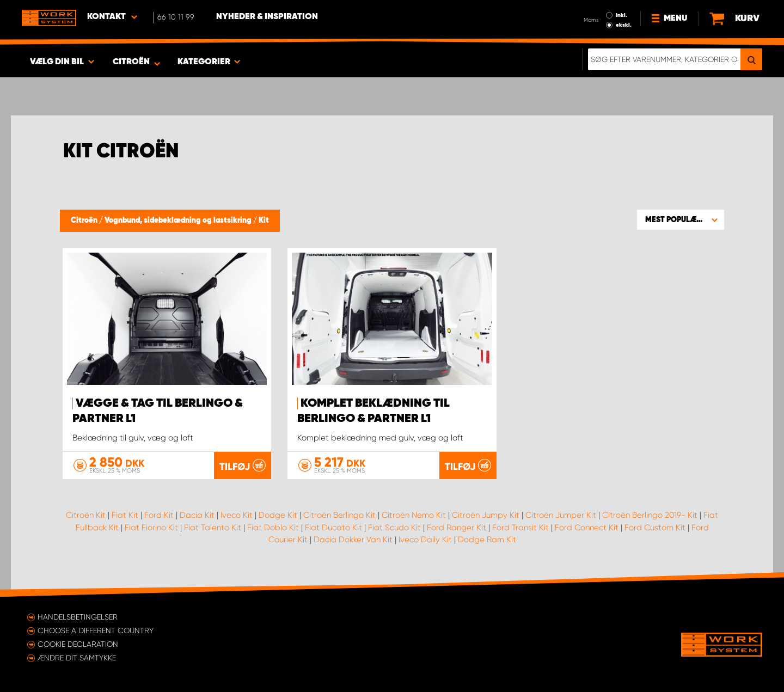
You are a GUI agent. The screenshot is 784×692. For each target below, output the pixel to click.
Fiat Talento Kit (213, 528)
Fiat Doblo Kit (273, 528)
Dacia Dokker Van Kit (353, 540)
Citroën (85, 221)
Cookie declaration (78, 644)
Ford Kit (159, 515)
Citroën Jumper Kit (561, 515)
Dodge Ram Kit (487, 540)
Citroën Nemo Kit (414, 515)
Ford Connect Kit (587, 528)
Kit (264, 221)
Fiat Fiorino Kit (151, 528)
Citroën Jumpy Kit (486, 515)
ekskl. (624, 25)
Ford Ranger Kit (457, 528)
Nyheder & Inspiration (267, 17)
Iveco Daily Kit (425, 540)
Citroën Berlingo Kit (339, 515)
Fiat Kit (125, 515)
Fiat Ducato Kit (333, 528)
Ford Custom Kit (655, 528)
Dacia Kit (197, 515)
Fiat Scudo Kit (394, 528)
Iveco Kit (237, 515)
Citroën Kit (86, 515)
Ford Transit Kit (520, 528)
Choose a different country (96, 630)
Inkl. (621, 15)
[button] (681, 219)
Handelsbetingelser (78, 617)
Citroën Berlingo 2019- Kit (650, 515)
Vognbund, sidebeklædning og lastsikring (179, 221)
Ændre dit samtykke (77, 658)
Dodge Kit (278, 515)
